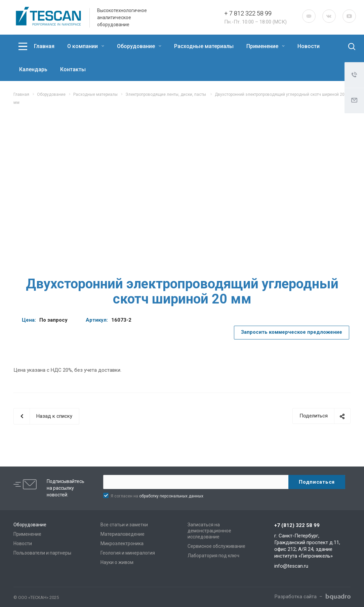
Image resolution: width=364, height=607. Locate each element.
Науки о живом (117, 562)
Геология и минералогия (128, 553)
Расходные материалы (204, 46)
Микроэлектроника (122, 543)
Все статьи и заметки (124, 525)
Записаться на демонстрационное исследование (209, 531)
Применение (266, 46)
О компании (86, 46)
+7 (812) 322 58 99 (297, 525)
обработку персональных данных (171, 496)
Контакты (73, 69)
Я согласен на (157, 496)
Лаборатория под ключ (213, 556)
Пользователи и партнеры (42, 553)
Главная (44, 46)
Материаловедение (123, 534)
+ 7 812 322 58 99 (248, 13)
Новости (309, 46)
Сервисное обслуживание (216, 546)
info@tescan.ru (291, 566)
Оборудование (139, 46)
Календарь (33, 69)
